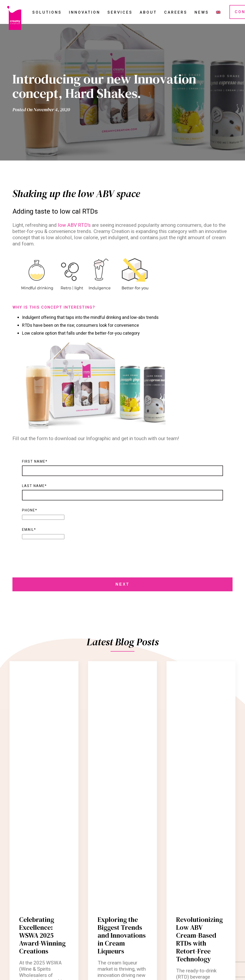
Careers (176, 12)
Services (120, 12)
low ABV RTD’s (74, 225)
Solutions (47, 12)
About (148, 12)
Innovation (85, 12)
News (202, 12)
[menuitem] (218, 12)
